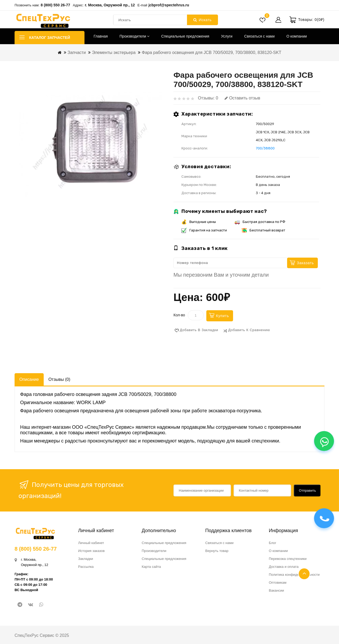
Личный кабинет (91, 543)
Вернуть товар (217, 551)
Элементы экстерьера (114, 52)
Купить (223, 316)
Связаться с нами (259, 36)
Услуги (227, 36)
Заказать (305, 263)
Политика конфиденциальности (294, 575)
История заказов (91, 551)
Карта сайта (151, 567)
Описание (29, 379)
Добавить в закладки (199, 330)
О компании (296, 36)
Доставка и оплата (284, 567)
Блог (273, 543)
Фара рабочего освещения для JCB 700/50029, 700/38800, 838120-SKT (211, 52)
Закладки (86, 559)
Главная (101, 36)
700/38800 (265, 148)
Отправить (307, 490)
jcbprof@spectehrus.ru (169, 5)
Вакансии (276, 590)
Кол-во (179, 315)
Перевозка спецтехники (288, 559)
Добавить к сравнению (249, 330)
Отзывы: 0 (208, 98)
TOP (304, 574)
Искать (202, 20)
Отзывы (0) (59, 379)
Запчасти (77, 52)
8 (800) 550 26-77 (55, 5)
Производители (134, 36)
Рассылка (86, 567)
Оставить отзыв (242, 98)
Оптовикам (278, 583)
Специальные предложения (185, 36)
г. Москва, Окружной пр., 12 (110, 5)
